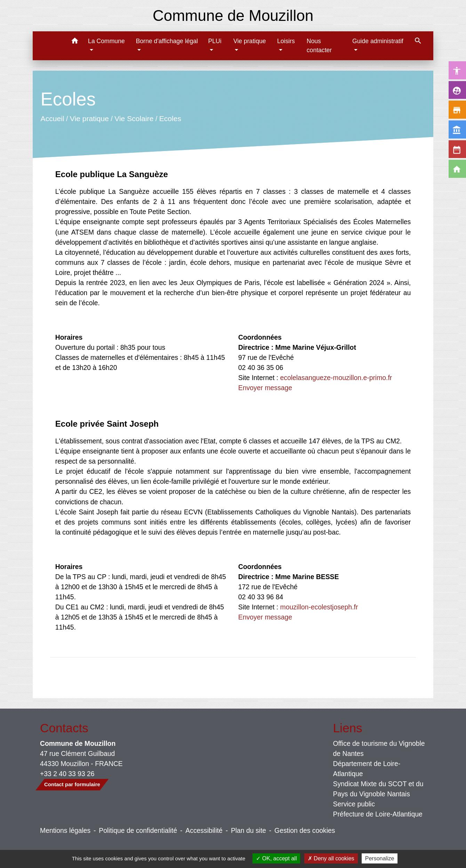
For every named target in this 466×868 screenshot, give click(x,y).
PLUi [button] (215, 41)
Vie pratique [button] (250, 41)
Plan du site (248, 830)
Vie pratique (89, 118)
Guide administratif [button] (378, 41)
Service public (354, 804)
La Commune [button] (106, 41)
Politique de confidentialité (138, 830)
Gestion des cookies (305, 830)
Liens (348, 728)
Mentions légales (65, 830)
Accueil (52, 118)
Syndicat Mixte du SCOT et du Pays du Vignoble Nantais (378, 789)
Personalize (380, 858)
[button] (75, 42)
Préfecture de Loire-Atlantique (378, 814)
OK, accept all (276, 858)
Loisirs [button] (286, 41)
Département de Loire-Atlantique (367, 769)
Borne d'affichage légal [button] (167, 41)
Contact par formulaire (72, 784)
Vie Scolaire (134, 118)
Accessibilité (204, 830)
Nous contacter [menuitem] (319, 46)
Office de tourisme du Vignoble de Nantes (379, 748)
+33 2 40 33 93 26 (67, 774)
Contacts (64, 728)
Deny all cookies (331, 858)
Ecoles (170, 118)
